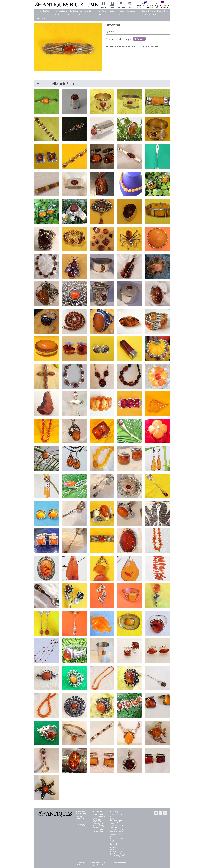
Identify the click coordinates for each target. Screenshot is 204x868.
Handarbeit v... (99, 831)
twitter (156, 813)
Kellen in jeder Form (92, 11)
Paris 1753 (97, 820)
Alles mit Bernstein (126, 15)
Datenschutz (81, 826)
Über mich (80, 818)
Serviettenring (99, 825)
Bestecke (121, 11)
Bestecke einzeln (133, 11)
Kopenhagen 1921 (100, 818)
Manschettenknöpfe (156, 15)
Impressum (81, 824)
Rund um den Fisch (62, 15)
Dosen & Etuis (162, 11)
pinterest (165, 813)
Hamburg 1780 (99, 824)
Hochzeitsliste (41, 19)
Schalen (108, 15)
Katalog (79, 817)
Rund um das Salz (109, 11)
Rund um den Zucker (59, 11)
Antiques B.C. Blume (66, 5)
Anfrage (141, 39)
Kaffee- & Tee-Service (44, 15)
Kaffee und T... (99, 827)
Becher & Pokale (148, 11)
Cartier (74, 15)
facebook (161, 813)
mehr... (96, 833)
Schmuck (90, 15)
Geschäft (80, 820)
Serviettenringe (76, 11)
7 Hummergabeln (100, 816)
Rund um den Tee (42, 11)
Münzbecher (98, 829)
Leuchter (99, 15)
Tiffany (82, 15)
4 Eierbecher (98, 814)
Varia (115, 15)
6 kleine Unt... (98, 822)
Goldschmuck (141, 15)
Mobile (79, 822)
